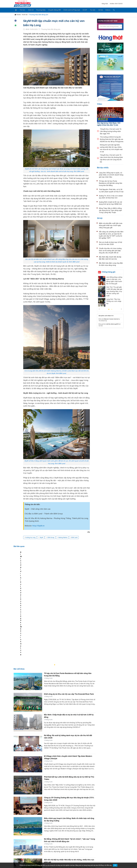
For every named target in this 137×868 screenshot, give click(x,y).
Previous (99, 309)
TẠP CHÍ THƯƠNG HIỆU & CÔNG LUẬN (68, 862)
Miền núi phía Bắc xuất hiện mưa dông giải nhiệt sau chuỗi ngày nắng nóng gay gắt (111, 225)
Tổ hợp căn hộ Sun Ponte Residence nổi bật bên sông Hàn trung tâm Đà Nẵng (111, 183)
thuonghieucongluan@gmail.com (56, 845)
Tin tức (22, 10)
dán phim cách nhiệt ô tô (106, 315)
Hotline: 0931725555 (116, 4)
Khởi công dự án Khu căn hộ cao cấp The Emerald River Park (69, 642)
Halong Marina (63, 537)
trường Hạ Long (30, 537)
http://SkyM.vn (38, 525)
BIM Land (74, 537)
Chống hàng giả (109, 272)
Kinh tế (29, 10)
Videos (104, 10)
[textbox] (110, 26)
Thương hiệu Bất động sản (38, 14)
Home (18, 14)
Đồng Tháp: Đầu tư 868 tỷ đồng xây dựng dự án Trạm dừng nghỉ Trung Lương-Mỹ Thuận (110, 210)
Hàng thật (105, 4)
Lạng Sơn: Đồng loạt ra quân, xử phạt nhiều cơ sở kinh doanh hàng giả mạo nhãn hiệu (111, 174)
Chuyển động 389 (52, 10)
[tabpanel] (56, 581)
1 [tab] (109, 309)
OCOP (82, 10)
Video (100, 104)
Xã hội (97, 10)
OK (115, 865)
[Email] (22, 849)
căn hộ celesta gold (112, 324)
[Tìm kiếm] (109, 10)
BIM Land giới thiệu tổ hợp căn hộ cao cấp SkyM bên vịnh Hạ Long (40, 603)
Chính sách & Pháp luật (69, 10)
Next (121, 309)
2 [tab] (112, 309)
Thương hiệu (39, 10)
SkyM (41, 537)
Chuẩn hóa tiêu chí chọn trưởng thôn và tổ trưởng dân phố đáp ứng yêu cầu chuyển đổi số (110, 250)
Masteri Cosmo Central (111, 319)
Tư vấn (89, 10)
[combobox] (110, 26)
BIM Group (51, 537)
